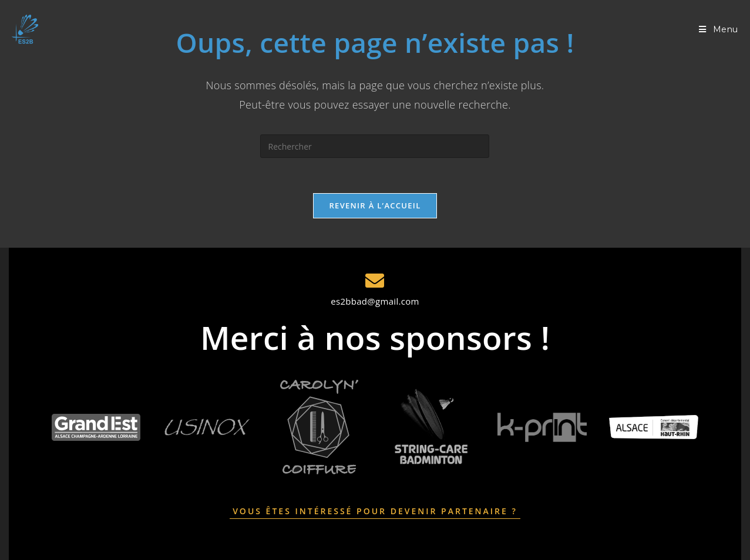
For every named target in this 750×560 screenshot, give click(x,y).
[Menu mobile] (719, 29)
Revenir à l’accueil (375, 205)
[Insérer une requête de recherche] (375, 146)
